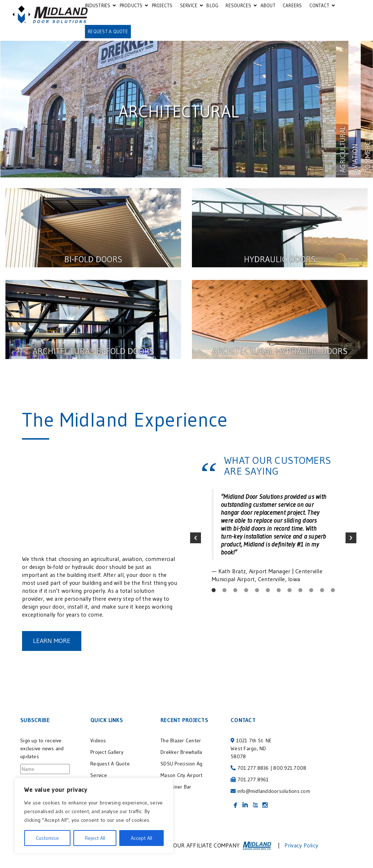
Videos (98, 740)
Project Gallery (107, 752)
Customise (47, 838)
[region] (94, 816)
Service (99, 775)
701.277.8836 (253, 768)
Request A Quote (110, 764)
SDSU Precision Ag (183, 764)
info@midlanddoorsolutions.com (274, 791)
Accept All (142, 838)
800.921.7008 (290, 768)
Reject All (95, 838)
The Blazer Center (181, 740)
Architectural (179, 111)
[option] (273, 536)
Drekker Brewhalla (181, 752)
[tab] (214, 590)
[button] (196, 538)
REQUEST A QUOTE (108, 31)
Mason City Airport (182, 775)
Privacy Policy (301, 845)
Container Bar (176, 787)
